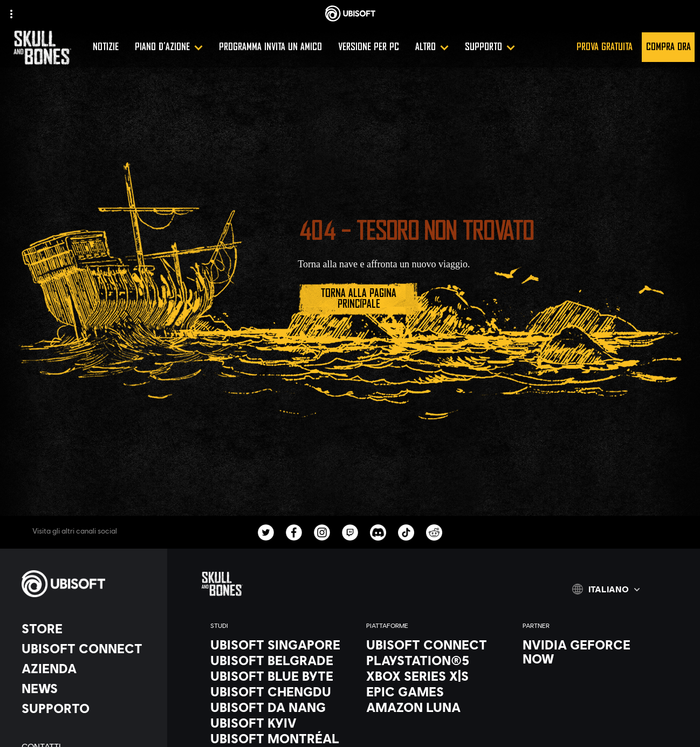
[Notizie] (106, 47)
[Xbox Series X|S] (433, 676)
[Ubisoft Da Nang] (277, 707)
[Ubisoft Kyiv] (277, 723)
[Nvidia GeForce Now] (590, 652)
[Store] (89, 628)
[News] (89, 688)
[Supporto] (490, 47)
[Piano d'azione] (169, 47)
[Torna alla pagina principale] (359, 299)
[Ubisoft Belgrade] (277, 660)
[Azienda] (89, 668)
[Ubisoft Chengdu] (277, 691)
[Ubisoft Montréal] (277, 738)
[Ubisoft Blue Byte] (277, 676)
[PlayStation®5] (433, 660)
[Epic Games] (433, 691)
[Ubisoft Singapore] (277, 645)
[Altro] (432, 47)
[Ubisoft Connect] (89, 648)
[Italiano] (606, 589)
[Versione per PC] (369, 47)
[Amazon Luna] (433, 707)
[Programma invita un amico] (270, 47)
